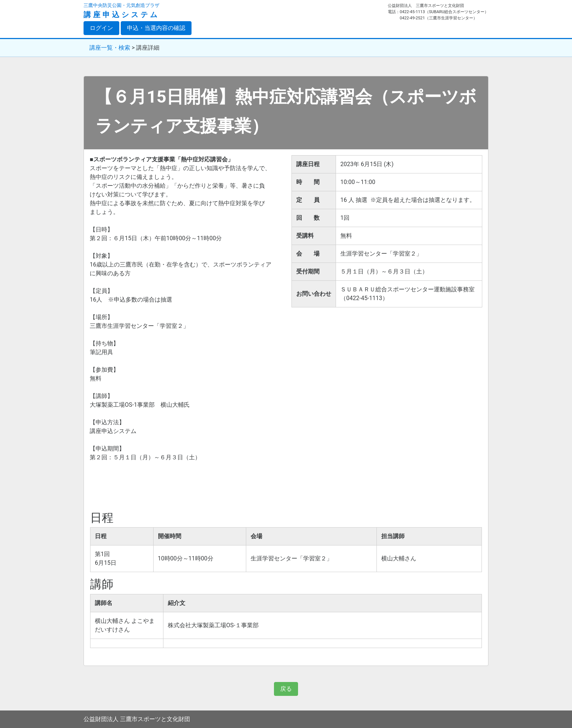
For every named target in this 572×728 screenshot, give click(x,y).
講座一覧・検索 (110, 48)
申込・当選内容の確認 (156, 28)
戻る (286, 689)
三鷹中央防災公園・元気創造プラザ (121, 5)
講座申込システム (121, 15)
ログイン (105, 28)
